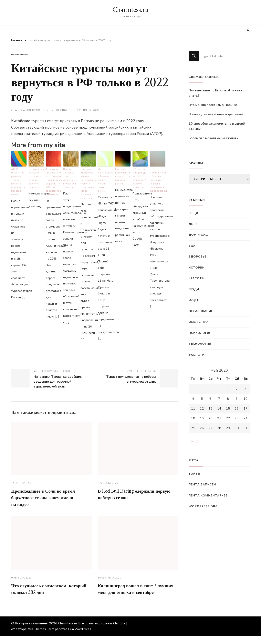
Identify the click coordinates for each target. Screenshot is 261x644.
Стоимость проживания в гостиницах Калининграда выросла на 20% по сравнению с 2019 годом (54, 180)
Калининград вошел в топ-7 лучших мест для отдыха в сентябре (130, 593)
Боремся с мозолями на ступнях (213, 138)
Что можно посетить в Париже (213, 105)
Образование (201, 311)
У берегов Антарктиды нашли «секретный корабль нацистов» (139, 177)
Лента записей (202, 485)
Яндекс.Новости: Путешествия (47, 110)
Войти (194, 474)
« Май (194, 442)
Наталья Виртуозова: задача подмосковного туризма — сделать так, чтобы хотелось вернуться (88, 182)
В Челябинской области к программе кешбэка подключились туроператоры (158, 179)
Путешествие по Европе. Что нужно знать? (216, 93)
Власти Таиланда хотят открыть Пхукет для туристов (69, 177)
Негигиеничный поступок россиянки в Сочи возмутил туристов (36, 177)
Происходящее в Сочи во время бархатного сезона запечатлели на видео (46, 496)
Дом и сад (198, 235)
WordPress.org (203, 506)
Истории (197, 268)
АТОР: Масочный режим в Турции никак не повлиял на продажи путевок (18, 180)
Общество (198, 322)
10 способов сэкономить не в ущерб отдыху (217, 126)
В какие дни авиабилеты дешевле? (216, 114)
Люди (194, 289)
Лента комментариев (208, 496)
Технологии (200, 344)
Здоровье (198, 257)
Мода (194, 300)
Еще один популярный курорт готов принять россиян (122, 175)
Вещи (193, 213)
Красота (196, 278)
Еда (192, 246)
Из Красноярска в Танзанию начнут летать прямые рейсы (105, 179)
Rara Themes (36, 637)
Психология (200, 333)
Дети (193, 224)
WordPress (83, 637)
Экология (198, 355)
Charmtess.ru (130, 10)
